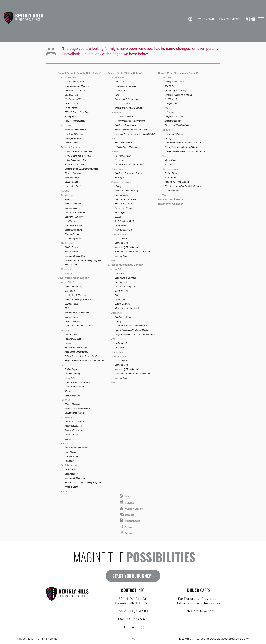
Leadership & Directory (75, 90)
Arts (63, 365)
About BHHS (68, 282)
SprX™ (244, 639)
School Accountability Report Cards (81, 356)
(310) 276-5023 (136, 619)
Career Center (71, 435)
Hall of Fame (71, 452)
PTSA (64, 491)
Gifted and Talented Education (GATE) (133, 326)
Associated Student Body (76, 352)
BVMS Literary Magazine (126, 147)
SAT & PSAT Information (76, 348)
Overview (119, 160)
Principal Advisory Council (127, 287)
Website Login (71, 265)
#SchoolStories (131, 509)
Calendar (204, 19)
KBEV (67, 391)
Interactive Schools (207, 639)
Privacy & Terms (28, 639)
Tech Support (121, 212)
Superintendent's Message (77, 86)
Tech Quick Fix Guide (125, 221)
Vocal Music (171, 160)
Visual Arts (70, 378)
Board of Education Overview (78, 151)
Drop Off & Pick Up (174, 117)
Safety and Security (74, 230)
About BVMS (118, 77)
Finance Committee (74, 173)
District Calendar (72, 104)
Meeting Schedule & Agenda (78, 156)
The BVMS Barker (123, 143)
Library (68, 343)
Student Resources (121, 182)
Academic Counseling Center (128, 173)
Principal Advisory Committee (78, 300)
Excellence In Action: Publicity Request (83, 260)
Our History (70, 291)
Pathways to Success (75, 339)
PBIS (67, 308)
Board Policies (71, 182)
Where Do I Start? (73, 186)
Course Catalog (72, 334)
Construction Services (75, 212)
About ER (116, 269)
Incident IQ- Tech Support (76, 256)
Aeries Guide (121, 226)
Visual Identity (71, 108)
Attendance (120, 300)
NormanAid (70, 439)
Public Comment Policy (75, 160)
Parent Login (130, 520)
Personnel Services (74, 226)
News (126, 496)
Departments (68, 195)
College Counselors (74, 430)
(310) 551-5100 (139, 611)
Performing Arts (72, 369)
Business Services (73, 204)
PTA (113, 260)
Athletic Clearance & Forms (77, 409)
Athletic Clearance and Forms (129, 165)
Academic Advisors (74, 426)
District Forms (71, 247)
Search (127, 527)
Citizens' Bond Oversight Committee (81, 169)
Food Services (71, 221)
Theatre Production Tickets (77, 382)
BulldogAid (120, 178)
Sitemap (52, 639)
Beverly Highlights (73, 395)
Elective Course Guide (125, 199)
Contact (127, 515)
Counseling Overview (74, 422)
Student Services (73, 234)
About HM (167, 77)
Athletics (69, 199)
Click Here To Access (198, 611)
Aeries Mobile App (123, 230)
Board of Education (71, 147)
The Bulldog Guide (123, 204)
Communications (72, 208)
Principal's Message (74, 287)
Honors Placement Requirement (130, 121)
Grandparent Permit (74, 138)
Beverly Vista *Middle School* (125, 73)
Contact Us (67, 274)
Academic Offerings (124, 317)
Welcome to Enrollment (75, 130)
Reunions (69, 461)
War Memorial (71, 456)
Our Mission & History (75, 82)
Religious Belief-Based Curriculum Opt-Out (84, 361)
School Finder (71, 143)
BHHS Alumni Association (77, 448)
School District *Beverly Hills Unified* (79, 73)
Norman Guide (71, 317)
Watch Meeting (72, 178)
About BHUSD (68, 77)
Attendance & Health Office (77, 313)
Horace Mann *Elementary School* (178, 73)
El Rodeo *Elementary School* (125, 265)
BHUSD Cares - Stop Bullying (78, 112)
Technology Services (74, 239)
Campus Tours (71, 304)
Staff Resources (69, 243)
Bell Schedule (121, 195)
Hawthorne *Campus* (171, 204)
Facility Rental (71, 117)
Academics (67, 330)
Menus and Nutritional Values (78, 326)
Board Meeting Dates (74, 165)
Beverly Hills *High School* (73, 278)
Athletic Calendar (73, 404)
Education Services (74, 217)
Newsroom (67, 269)
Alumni (65, 443)
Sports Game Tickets (74, 413)
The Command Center (75, 99)
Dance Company (72, 374)
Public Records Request (76, 121)
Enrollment (228, 19)
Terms (126, 533)
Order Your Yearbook (74, 387)
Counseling (67, 417)
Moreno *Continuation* (171, 199)
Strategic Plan (71, 95)
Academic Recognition (125, 125)
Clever (118, 217)
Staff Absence (71, 252)
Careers (65, 191)
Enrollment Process (74, 134)
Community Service (124, 208)
